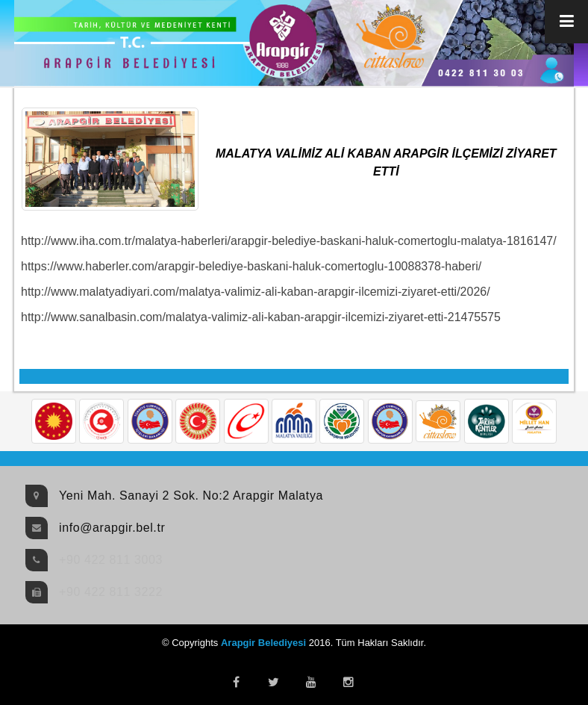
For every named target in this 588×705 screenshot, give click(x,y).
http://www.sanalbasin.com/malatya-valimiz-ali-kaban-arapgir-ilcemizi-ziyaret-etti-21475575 (261, 317)
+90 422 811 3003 (111, 560)
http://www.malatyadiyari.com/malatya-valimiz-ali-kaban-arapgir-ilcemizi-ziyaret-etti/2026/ (256, 292)
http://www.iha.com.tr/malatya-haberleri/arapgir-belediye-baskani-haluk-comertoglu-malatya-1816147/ (289, 241)
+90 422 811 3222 (111, 592)
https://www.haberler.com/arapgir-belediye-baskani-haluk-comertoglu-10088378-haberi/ (251, 266)
